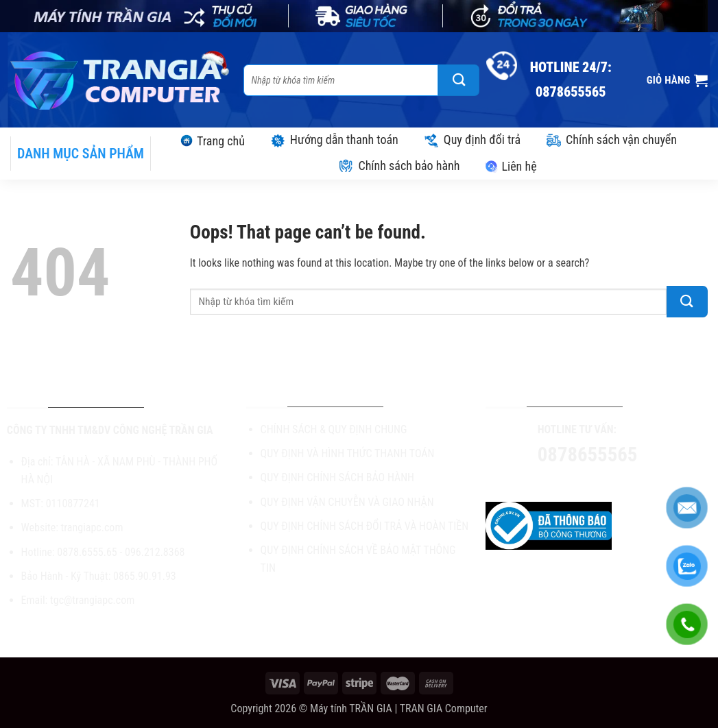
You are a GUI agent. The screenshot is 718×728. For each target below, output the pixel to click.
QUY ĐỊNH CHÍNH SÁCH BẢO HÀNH (337, 477)
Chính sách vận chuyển (611, 139)
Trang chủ (212, 141)
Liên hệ (510, 166)
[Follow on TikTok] (581, 482)
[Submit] (459, 80)
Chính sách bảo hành (398, 166)
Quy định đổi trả (472, 139)
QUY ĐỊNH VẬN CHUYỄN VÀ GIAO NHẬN (347, 502)
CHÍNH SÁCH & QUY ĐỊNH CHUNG (334, 429)
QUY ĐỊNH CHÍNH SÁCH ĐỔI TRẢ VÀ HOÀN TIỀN (365, 526)
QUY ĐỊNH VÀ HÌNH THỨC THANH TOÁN (348, 453)
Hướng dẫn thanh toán (334, 139)
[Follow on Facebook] (557, 482)
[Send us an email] (606, 482)
